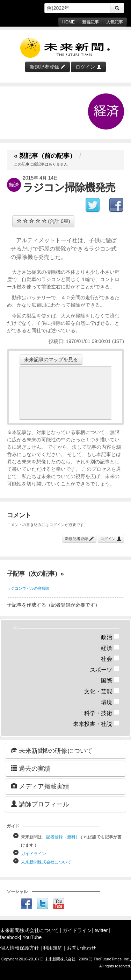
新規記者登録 (48, 67)
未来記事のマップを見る (51, 359)
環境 (110, 702)
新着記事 (90, 22)
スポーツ (105, 670)
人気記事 (115, 22)
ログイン (88, 67)
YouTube (32, 937)
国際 (110, 681)
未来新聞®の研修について (52, 751)
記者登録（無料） (63, 837)
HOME (68, 22)
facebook (10, 937)
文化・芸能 (102, 691)
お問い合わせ (81, 948)
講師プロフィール (40, 804)
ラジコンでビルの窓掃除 (28, 588)
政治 (110, 637)
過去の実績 (31, 768)
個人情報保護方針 (20, 948)
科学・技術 (102, 713)
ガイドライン (34, 854)
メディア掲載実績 (40, 786)
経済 (110, 648)
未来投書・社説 (96, 724)
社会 (110, 659)
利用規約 (53, 948)
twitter (101, 930)
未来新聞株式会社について (46, 862)
